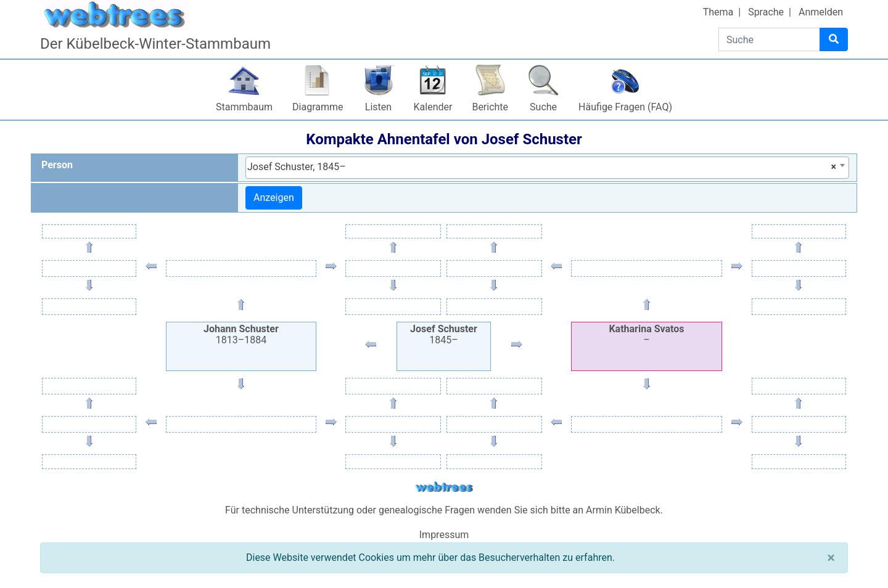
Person (57, 165)
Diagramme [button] (318, 107)
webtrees (444, 487)
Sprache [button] (766, 12)
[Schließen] (831, 558)
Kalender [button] (433, 107)
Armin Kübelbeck (623, 510)
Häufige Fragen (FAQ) (625, 107)
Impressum (444, 535)
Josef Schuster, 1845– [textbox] (542, 167)
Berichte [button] (490, 107)
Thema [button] (718, 12)
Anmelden (821, 12)
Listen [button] (378, 107)
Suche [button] (543, 107)
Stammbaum (244, 107)
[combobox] (547, 168)
